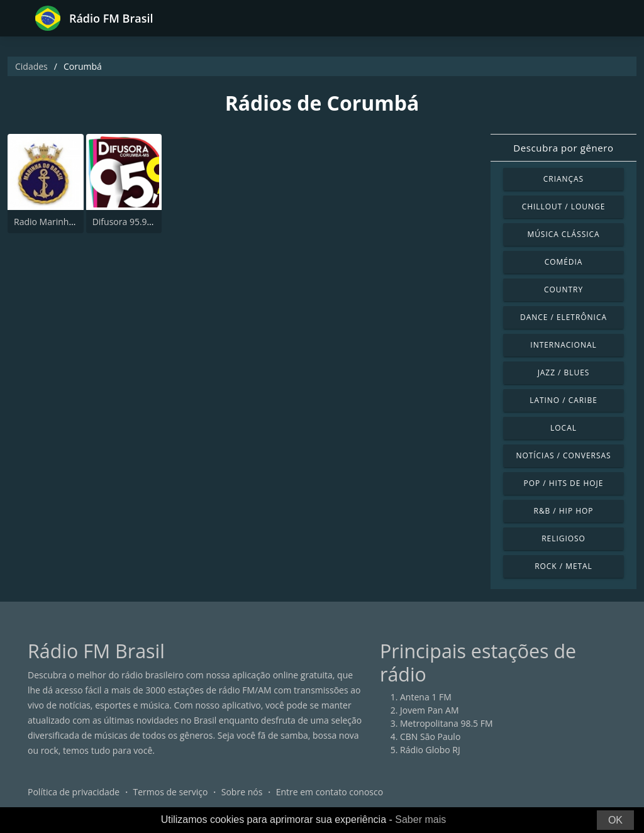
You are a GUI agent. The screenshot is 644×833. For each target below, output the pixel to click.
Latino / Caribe (563, 400)
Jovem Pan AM (430, 710)
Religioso (563, 538)
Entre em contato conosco (330, 792)
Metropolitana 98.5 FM (447, 723)
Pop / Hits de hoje (564, 483)
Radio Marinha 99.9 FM (61, 222)
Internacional (563, 345)
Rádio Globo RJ (430, 750)
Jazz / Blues (564, 372)
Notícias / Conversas (563, 455)
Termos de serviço (171, 792)
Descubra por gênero (563, 148)
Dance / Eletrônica (563, 317)
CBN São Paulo (430, 736)
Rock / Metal (563, 566)
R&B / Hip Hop (564, 511)
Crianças (563, 179)
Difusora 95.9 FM (127, 222)
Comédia (564, 262)
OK (615, 820)
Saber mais (420, 819)
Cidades (31, 66)
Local (563, 428)
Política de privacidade (74, 792)
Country (563, 290)
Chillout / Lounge (564, 207)
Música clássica (563, 234)
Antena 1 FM (426, 697)
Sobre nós (242, 792)
